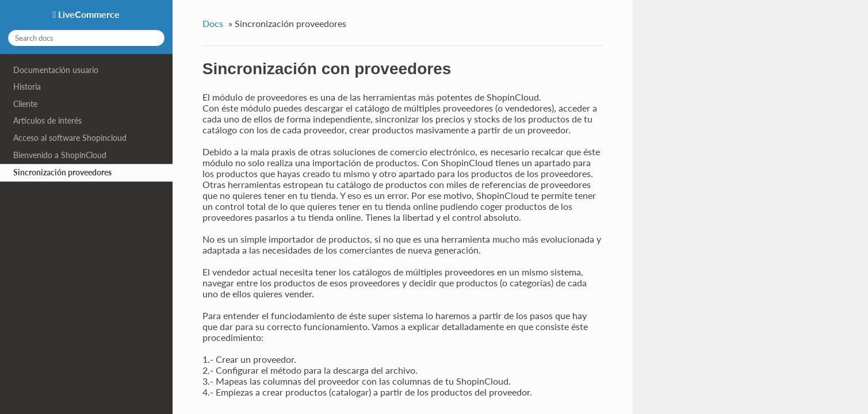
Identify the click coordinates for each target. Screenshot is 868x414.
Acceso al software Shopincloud (70, 138)
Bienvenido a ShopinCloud (60, 155)
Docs (213, 23)
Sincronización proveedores (62, 172)
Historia (27, 87)
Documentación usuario (56, 70)
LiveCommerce (88, 14)
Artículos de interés (47, 120)
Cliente (25, 104)
